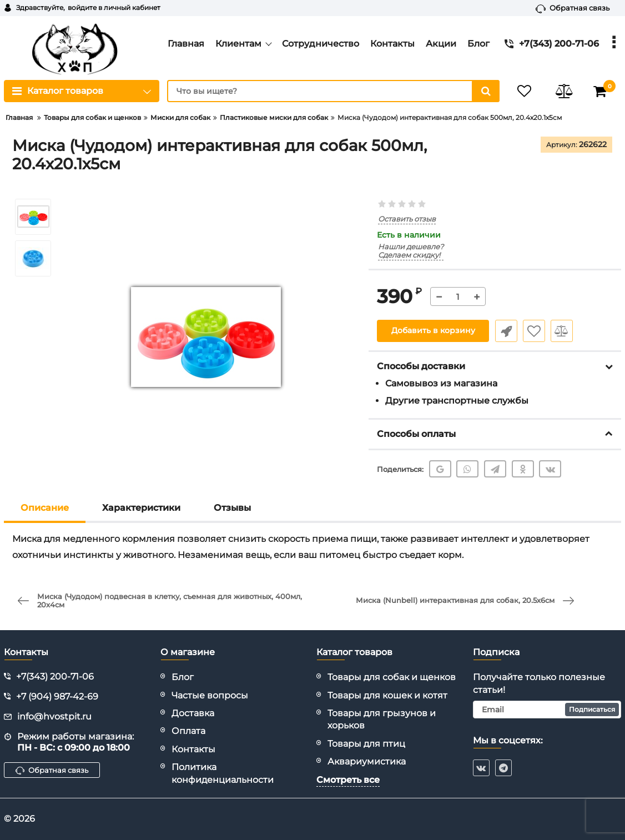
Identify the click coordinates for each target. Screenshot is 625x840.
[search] (332, 91)
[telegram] (503, 768)
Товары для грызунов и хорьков (382, 719)
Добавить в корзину (433, 331)
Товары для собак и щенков (392, 677)
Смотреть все (348, 780)
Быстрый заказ (506, 331)
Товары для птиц (366, 744)
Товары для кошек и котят (387, 695)
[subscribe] (547, 710)
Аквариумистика (367, 761)
